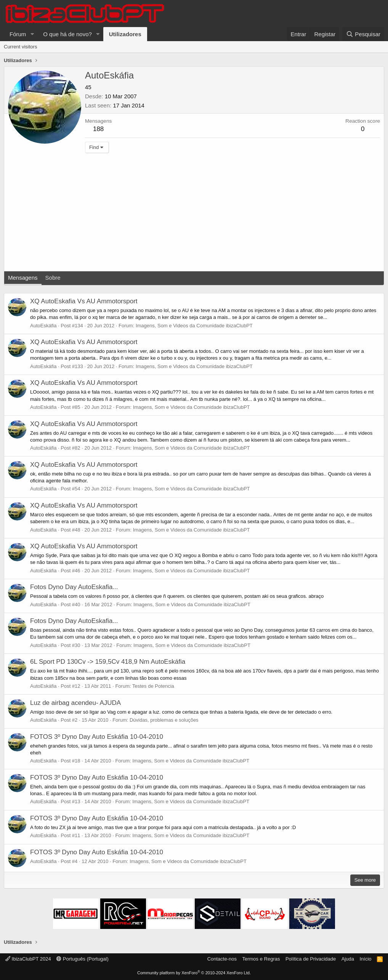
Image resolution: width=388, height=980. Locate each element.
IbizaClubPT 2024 (28, 959)
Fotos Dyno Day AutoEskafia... (74, 587)
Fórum (18, 34)
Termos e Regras (261, 959)
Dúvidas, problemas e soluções (164, 720)
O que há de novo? (67, 34)
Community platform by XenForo (194, 973)
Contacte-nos (222, 959)
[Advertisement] (194, 214)
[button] (32, 34)
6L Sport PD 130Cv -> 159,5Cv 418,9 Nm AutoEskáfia (108, 662)
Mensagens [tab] (23, 278)
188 (98, 129)
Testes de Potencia (153, 686)
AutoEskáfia (43, 326)
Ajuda (348, 959)
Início (365, 959)
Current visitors (20, 47)
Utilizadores (125, 34)
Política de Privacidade (311, 959)
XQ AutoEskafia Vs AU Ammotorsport (84, 301)
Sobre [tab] (53, 278)
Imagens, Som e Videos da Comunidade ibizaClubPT (194, 326)
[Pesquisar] (363, 34)
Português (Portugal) (83, 959)
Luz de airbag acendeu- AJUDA (75, 703)
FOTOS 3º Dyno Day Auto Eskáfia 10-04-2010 (97, 737)
